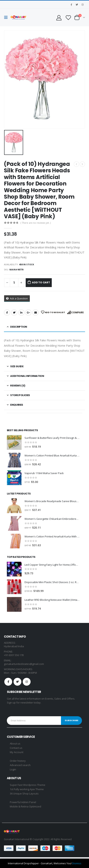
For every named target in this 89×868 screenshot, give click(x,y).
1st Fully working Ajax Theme (27, 789)
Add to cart (41, 282)
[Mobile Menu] (7, 17)
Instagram (27, 682)
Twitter (14, 313)
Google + (28, 313)
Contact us (16, 748)
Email (35, 313)
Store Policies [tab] (20, 395)
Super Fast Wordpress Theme (28, 785)
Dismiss (77, 863)
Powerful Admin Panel (23, 802)
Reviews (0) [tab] (18, 386)
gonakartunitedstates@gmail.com (24, 664)
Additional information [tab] (27, 376)
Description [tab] (19, 327)
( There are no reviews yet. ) (36, 223)
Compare (77, 312)
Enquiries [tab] (17, 405)
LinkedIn (21, 313)
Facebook (7, 313)
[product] (14, 442)
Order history (18, 761)
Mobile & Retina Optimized (25, 806)
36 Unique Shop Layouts (24, 793)
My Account (17, 752)
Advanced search (20, 765)
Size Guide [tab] (17, 366)
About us (15, 743)
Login (13, 769)
